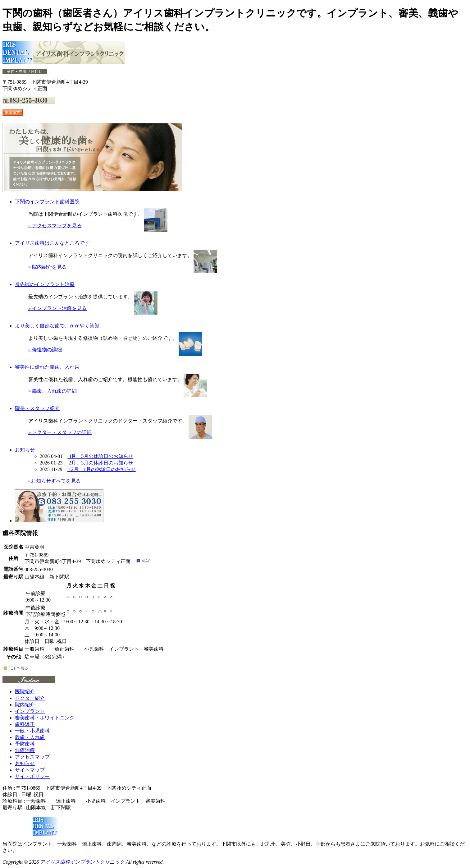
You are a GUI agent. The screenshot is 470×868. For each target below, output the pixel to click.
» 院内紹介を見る (48, 267)
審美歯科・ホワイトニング (45, 718)
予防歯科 (25, 744)
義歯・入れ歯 (30, 737)
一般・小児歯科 (32, 731)
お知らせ (25, 450)
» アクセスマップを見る (55, 226)
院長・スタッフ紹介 (37, 408)
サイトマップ (30, 770)
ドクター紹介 (30, 698)
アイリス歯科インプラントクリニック (82, 862)
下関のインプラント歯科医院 (47, 202)
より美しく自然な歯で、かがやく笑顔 (57, 326)
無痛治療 (25, 750)
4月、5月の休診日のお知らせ (100, 456)
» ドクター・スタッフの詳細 (60, 432)
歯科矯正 (25, 724)
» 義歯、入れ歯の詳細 (52, 391)
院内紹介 (25, 705)
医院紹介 (25, 692)
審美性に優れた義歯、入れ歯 (47, 367)
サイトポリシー (32, 776)
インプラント (30, 711)
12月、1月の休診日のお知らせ (102, 469)
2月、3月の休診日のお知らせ (100, 463)
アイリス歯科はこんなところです (52, 243)
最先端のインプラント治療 (45, 284)
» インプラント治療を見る (57, 308)
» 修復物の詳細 (45, 350)
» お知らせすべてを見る (54, 481)
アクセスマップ (32, 757)
